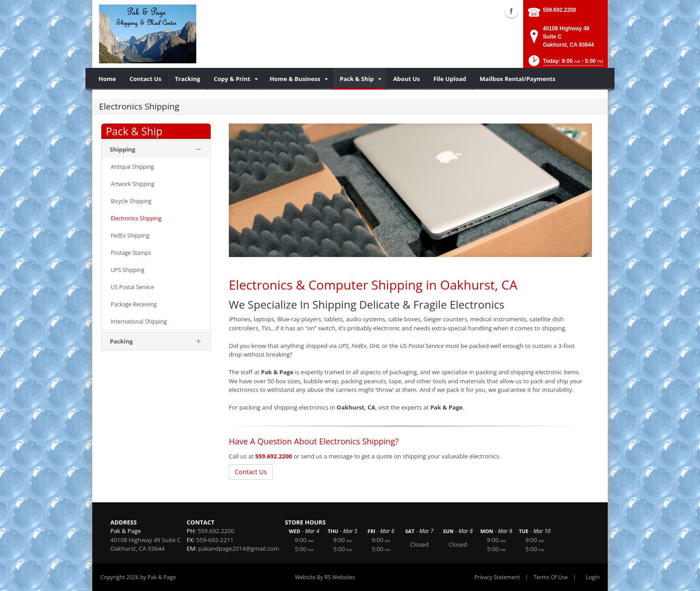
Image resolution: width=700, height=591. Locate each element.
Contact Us (251, 472)
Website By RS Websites (325, 577)
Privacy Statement (497, 577)
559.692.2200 (560, 10)
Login (593, 577)
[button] (565, 64)
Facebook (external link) (511, 11)
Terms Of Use (551, 577)
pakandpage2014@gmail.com (239, 548)
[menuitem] (107, 79)
